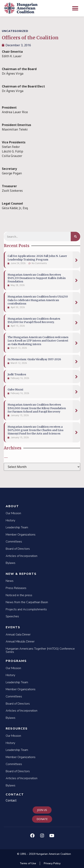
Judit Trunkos (17, 374)
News (10, 581)
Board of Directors (18, 549)
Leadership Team (17, 527)
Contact (15, 795)
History (10, 520)
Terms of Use (28, 863)
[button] (75, 8)
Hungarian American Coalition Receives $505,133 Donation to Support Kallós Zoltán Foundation (37, 278)
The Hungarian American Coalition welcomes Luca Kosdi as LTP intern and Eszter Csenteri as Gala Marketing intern (38, 341)
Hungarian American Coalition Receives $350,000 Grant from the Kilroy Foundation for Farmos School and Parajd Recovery (37, 408)
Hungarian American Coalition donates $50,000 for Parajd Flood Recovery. (34, 320)
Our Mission (13, 513)
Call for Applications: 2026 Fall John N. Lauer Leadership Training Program (37, 258)
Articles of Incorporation (22, 556)
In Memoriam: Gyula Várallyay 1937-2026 (34, 359)
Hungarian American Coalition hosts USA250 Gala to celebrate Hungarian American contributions (38, 300)
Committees (14, 542)
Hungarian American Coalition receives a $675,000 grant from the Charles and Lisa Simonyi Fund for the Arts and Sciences (35, 430)
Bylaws (11, 563)
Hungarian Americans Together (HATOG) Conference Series (40, 650)
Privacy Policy (52, 863)
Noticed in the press (19, 595)
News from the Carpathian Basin (27, 602)
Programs (16, 661)
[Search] (75, 237)
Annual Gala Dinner (18, 635)
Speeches (12, 616)
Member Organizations (21, 535)
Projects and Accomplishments (26, 609)
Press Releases (16, 588)
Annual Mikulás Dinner (20, 642)
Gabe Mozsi (15, 390)
